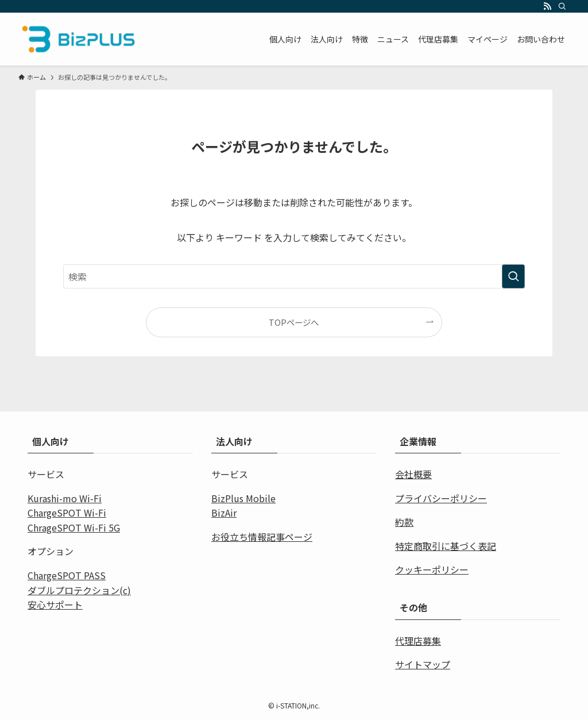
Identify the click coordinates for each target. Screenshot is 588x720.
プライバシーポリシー (441, 498)
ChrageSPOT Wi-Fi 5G (74, 528)
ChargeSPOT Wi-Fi (67, 513)
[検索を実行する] (513, 276)
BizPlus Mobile (243, 498)
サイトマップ (423, 664)
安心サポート (55, 605)
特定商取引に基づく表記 (446, 546)
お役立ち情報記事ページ (262, 537)
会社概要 (413, 474)
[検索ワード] (294, 276)
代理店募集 (418, 641)
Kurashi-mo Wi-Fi (65, 498)
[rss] (547, 6)
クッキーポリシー (432, 569)
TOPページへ (294, 322)
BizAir (224, 513)
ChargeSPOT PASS (67, 575)
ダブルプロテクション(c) (79, 590)
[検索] (562, 6)
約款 (404, 522)
